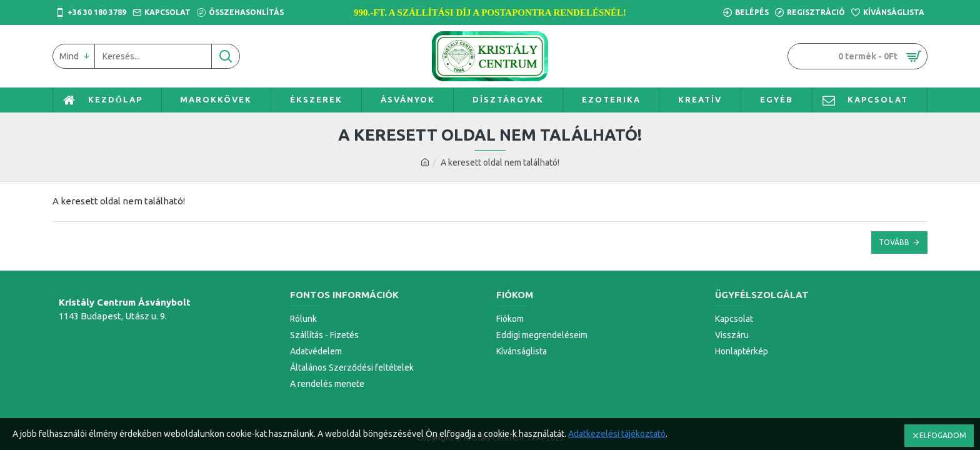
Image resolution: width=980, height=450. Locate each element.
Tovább (894, 242)
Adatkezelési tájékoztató (617, 434)
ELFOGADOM (943, 435)
